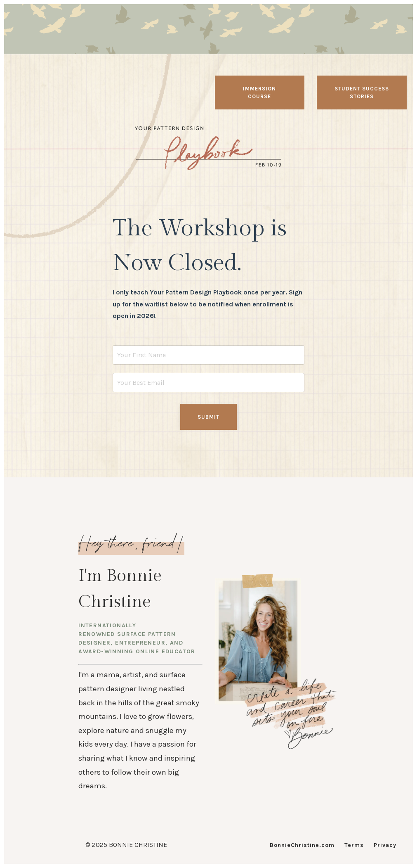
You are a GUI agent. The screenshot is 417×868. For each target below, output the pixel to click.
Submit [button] (208, 417)
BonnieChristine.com (302, 845)
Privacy (385, 845)
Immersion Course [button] (259, 92)
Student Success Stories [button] (362, 92)
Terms (354, 845)
